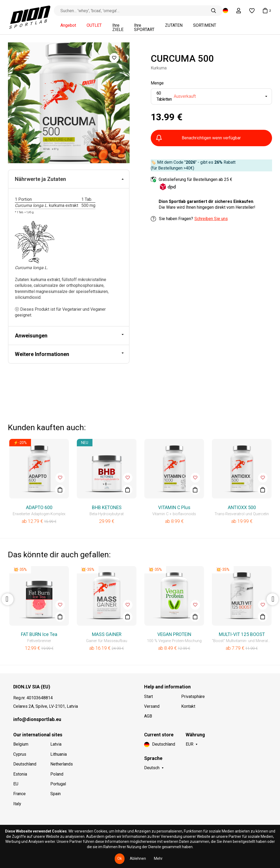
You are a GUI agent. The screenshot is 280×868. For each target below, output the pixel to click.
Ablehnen (138, 858)
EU (16, 784)
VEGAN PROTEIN (174, 634)
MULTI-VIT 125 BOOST (242, 634)
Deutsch (152, 768)
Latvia (56, 744)
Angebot (68, 25)
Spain (55, 794)
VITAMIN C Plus (174, 508)
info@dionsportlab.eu (37, 719)
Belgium (21, 744)
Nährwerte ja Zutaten (40, 179)
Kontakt (188, 706)
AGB (148, 716)
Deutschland (25, 764)
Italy (17, 804)
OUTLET (94, 25)
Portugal (58, 784)
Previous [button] (8, 599)
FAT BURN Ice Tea (39, 634)
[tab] (69, 179)
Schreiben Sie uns (211, 219)
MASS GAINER (107, 634)
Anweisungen (31, 336)
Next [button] (272, 599)
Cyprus (20, 754)
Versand (152, 706)
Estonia (20, 774)
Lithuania (59, 754)
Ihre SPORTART (144, 28)
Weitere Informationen (42, 354)
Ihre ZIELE (118, 28)
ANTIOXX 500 (242, 508)
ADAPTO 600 (39, 508)
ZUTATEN (174, 25)
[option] (69, 103)
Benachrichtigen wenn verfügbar (199, 138)
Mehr (158, 858)
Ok (120, 858)
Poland (57, 774)
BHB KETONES (107, 508)
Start (148, 696)
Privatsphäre (193, 696)
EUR (190, 744)
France (19, 794)
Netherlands (62, 764)
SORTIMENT (205, 25)
